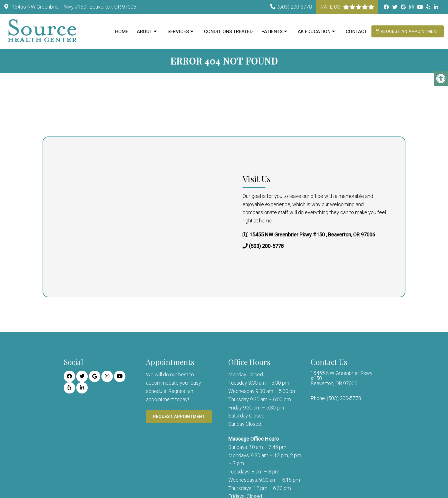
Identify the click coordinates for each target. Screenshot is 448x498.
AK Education (314, 31)
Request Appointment (179, 417)
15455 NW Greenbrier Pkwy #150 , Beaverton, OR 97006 (73, 7)
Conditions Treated (228, 31)
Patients (272, 31)
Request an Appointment (408, 31)
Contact (356, 31)
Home (122, 31)
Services (178, 31)
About (145, 31)
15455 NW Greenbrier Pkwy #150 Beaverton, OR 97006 (342, 378)
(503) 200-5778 (295, 7)
